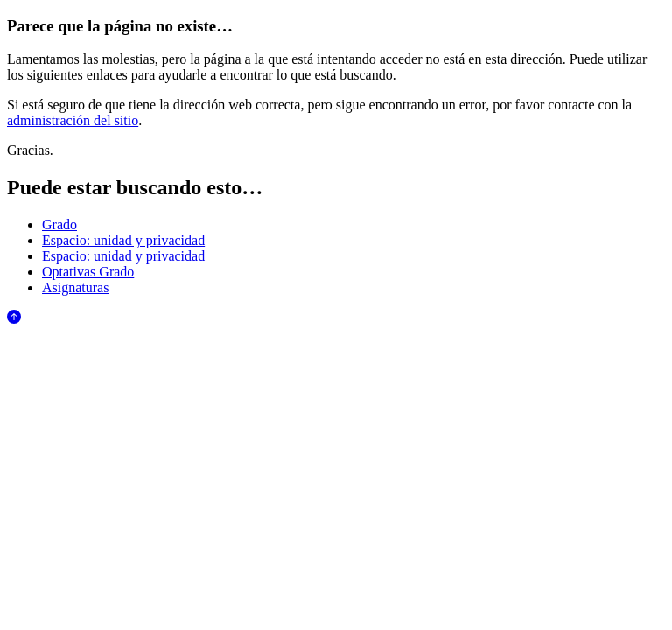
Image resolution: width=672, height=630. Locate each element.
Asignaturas (75, 287)
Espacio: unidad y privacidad (123, 240)
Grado (59, 224)
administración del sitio (73, 120)
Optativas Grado (88, 272)
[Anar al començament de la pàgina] (14, 319)
